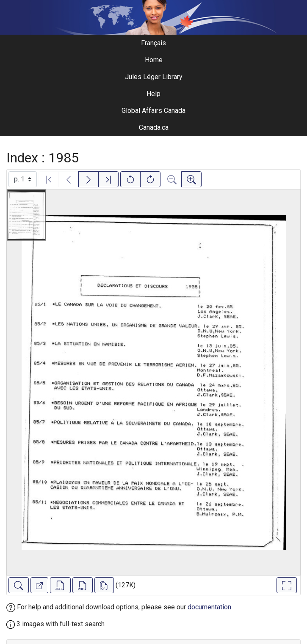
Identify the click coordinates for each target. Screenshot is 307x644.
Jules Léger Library (154, 77)
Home (154, 60)
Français (153, 43)
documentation (209, 607)
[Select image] (23, 179)
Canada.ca (154, 127)
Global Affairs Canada (153, 111)
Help (153, 94)
